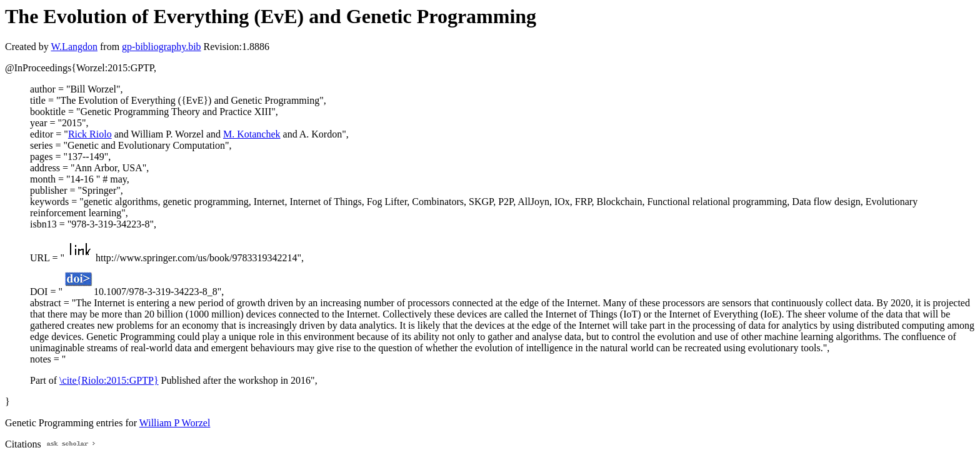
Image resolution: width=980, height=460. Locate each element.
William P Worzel (175, 423)
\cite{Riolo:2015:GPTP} (109, 380)
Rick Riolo (90, 134)
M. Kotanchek (252, 134)
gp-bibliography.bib (162, 47)
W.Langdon (74, 47)
